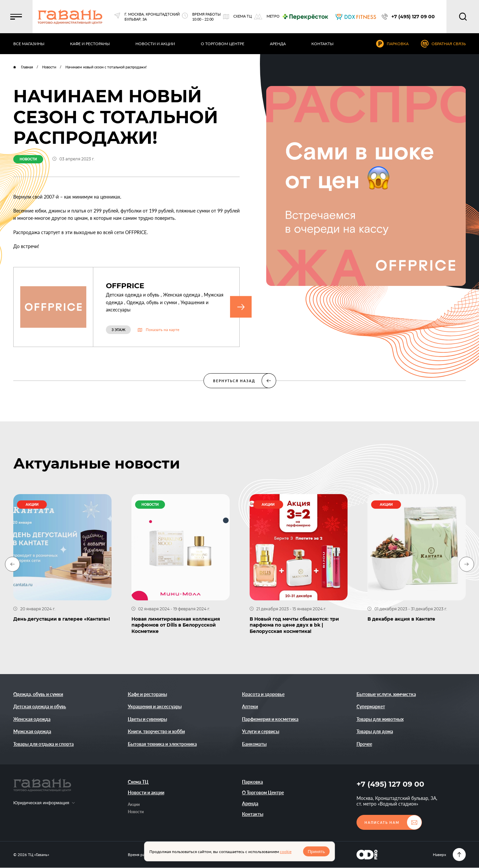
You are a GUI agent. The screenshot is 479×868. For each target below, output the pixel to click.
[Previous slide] (12, 564)
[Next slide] (467, 564)
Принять (316, 852)
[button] (17, 17)
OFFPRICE (125, 286)
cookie (286, 852)
